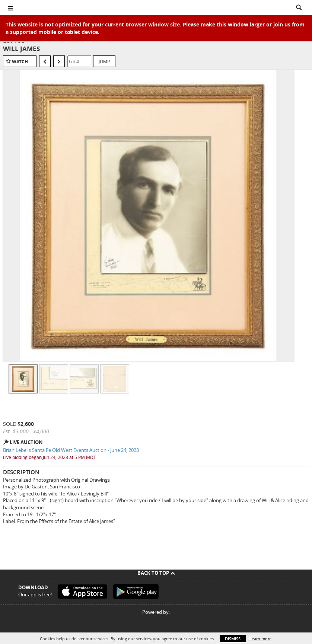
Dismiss (233, 639)
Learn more (260, 639)
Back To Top (156, 573)
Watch (20, 62)
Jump (104, 61)
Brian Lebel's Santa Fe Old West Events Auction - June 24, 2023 (71, 450)
